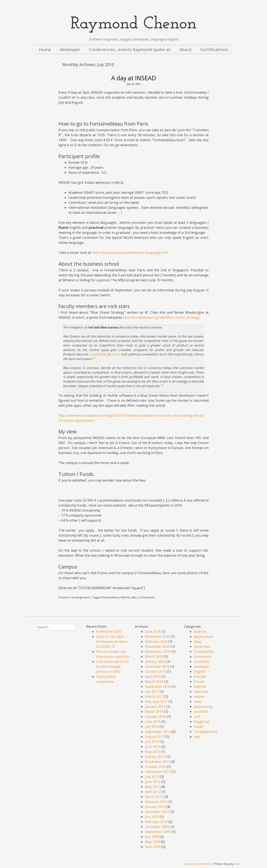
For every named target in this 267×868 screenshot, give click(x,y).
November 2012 (157, 762)
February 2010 (156, 822)
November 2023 (157, 637)
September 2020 (158, 652)
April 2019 (153, 677)
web (197, 737)
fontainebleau (111, 597)
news (198, 702)
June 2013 (153, 747)
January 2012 (155, 807)
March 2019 (154, 682)
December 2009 (157, 827)
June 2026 (153, 632)
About (185, 49)
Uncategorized (80, 597)
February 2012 (156, 802)
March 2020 (154, 657)
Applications (203, 637)
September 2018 (158, 687)
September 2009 (158, 832)
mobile (199, 697)
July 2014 (152, 727)
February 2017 (156, 702)
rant (197, 717)
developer (70, 49)
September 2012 (158, 772)
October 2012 (156, 767)
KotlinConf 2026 (109, 632)
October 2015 (156, 717)
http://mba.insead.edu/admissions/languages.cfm (130, 253)
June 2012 (153, 782)
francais (200, 677)
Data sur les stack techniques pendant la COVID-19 (112, 642)
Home (45, 49)
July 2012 (152, 777)
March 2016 (154, 712)
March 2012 (154, 797)
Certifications (214, 49)
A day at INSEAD (134, 78)
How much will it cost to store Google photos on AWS (112, 667)
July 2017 (152, 692)
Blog (197, 642)
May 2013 (152, 752)
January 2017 (155, 707)
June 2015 (153, 722)
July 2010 (152, 817)
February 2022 (156, 642)
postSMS (201, 712)
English (200, 672)
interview (201, 692)
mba (134, 597)
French (199, 682)
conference (203, 657)
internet (200, 687)
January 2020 (155, 662)
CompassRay (204, 652)
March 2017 (154, 697)
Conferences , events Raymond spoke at (130, 49)
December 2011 (157, 812)
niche (116, 354)
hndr (237, 864)
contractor (202, 662)
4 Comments (147, 597)
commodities (98, 354)
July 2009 (152, 837)
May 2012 (152, 787)
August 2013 (155, 737)
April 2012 (153, 792)
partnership (203, 707)
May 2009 (152, 842)
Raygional (202, 722)
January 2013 (155, 757)
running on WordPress (197, 864)
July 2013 (152, 742)
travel (198, 727)
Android (200, 632)
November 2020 (157, 647)
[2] (94, 358)
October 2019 (156, 672)
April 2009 (153, 847)
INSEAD (125, 597)
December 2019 (157, 667)
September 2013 (158, 732)
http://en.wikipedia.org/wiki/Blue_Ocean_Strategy (161, 317)
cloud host (202, 647)
